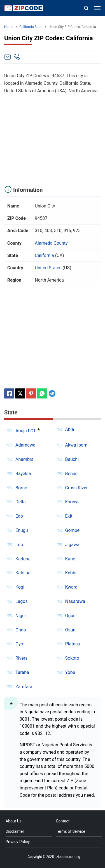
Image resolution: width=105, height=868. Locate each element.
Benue (72, 474)
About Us (14, 821)
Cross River (77, 488)
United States (48, 268)
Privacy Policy (18, 842)
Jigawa (72, 545)
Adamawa (25, 445)
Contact (63, 821)
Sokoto (72, 658)
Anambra (25, 459)
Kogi (20, 587)
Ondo (21, 630)
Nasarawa (75, 601)
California (44, 255)
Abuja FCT (26, 431)
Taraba (22, 672)
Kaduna (23, 559)
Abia (70, 429)
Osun (70, 630)
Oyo (19, 644)
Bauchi (72, 459)
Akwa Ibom (76, 445)
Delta (21, 502)
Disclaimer (15, 831)
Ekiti (69, 516)
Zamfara (24, 687)
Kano (70, 559)
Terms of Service (70, 831)
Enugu (22, 530)
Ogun (71, 616)
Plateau (73, 644)
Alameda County (51, 243)
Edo (19, 516)
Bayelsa (23, 474)
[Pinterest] (31, 393)
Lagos (22, 601)
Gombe (73, 530)
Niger (21, 616)
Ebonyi (72, 502)
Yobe (70, 672)
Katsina (23, 573)
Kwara (71, 587)
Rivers (22, 658)
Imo (19, 545)
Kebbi (71, 573)
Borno (21, 488)
